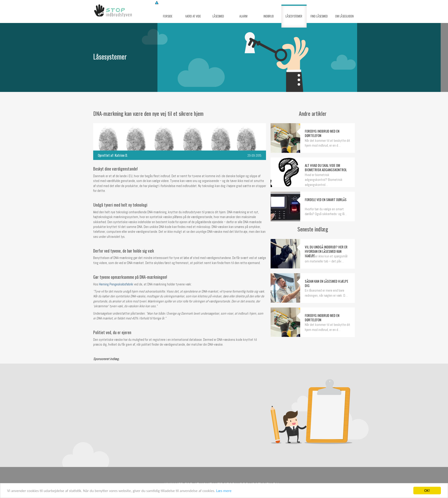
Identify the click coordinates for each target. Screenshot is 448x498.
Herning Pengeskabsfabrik (116, 284)
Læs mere (224, 491)
